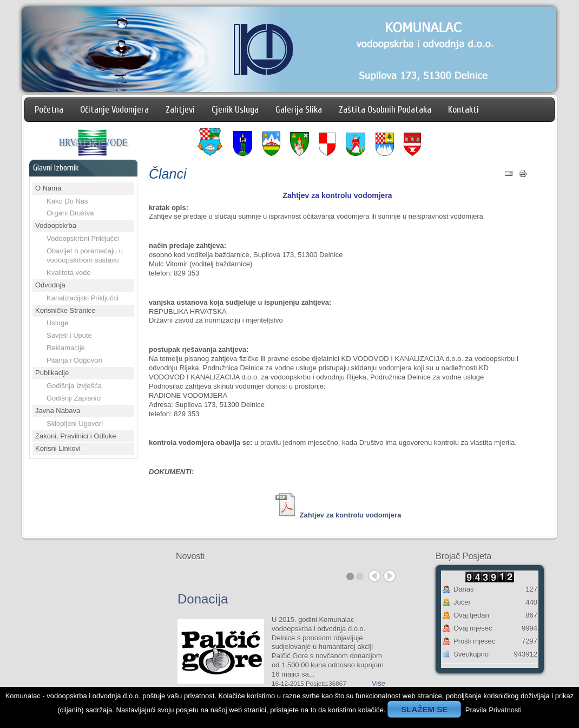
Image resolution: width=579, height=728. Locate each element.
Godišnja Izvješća (74, 386)
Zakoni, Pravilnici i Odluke (76, 436)
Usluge (57, 323)
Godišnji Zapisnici (74, 398)
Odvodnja (50, 285)
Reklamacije (66, 348)
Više (379, 683)
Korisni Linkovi (58, 448)
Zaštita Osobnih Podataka (385, 110)
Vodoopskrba (56, 225)
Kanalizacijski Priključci (83, 298)
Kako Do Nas (67, 201)
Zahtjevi (180, 110)
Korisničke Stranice (65, 310)
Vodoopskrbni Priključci (83, 238)
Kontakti (463, 110)
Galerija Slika (299, 110)
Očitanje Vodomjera (114, 110)
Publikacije (52, 373)
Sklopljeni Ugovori (75, 424)
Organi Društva (70, 213)
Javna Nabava (58, 411)
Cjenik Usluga (235, 110)
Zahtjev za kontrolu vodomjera (351, 515)
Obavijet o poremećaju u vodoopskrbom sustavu (85, 255)
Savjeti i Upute (69, 335)
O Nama (48, 188)
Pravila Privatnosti (494, 710)
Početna (49, 110)
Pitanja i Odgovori (74, 360)
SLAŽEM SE (424, 709)
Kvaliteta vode (69, 273)
